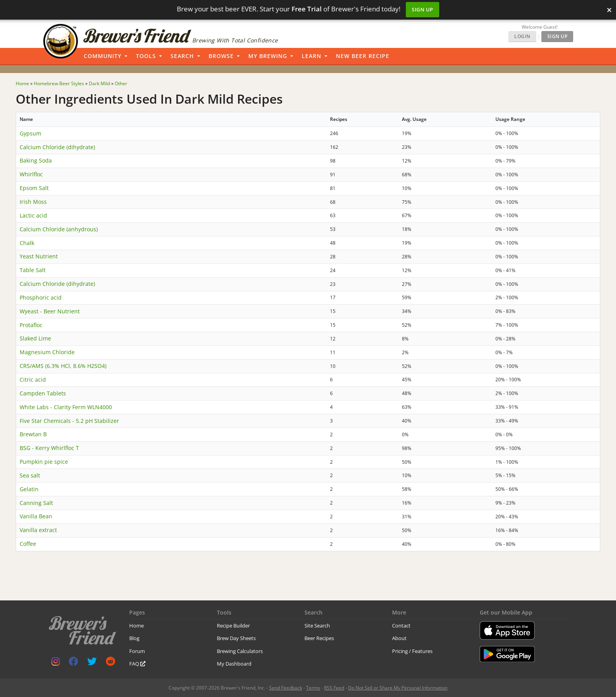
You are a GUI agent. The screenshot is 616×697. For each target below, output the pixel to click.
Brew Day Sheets (236, 638)
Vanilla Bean (36, 516)
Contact (401, 626)
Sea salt (30, 475)
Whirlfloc (31, 174)
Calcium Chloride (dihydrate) (57, 147)
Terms (313, 688)
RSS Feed (334, 688)
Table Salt (33, 270)
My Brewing (268, 56)
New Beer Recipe (363, 56)
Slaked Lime (35, 338)
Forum (137, 651)
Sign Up (423, 9)
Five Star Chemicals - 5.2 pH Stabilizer (69, 421)
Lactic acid (33, 215)
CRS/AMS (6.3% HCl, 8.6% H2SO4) (63, 366)
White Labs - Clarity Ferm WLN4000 (66, 407)
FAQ (137, 664)
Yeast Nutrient (39, 256)
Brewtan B (33, 434)
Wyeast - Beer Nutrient (50, 311)
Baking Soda (36, 160)
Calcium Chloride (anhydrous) (59, 229)
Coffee (28, 544)
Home (137, 626)
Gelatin (29, 489)
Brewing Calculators (240, 651)
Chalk (27, 243)
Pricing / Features (412, 651)
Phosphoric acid (41, 297)
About (399, 638)
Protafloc (31, 325)
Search (182, 56)
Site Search (317, 626)
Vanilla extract (38, 530)
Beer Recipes (319, 638)
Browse (221, 56)
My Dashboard (234, 664)
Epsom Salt (34, 188)
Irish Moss (33, 202)
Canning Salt (36, 503)
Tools (146, 56)
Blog (134, 638)
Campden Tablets (43, 393)
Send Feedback (286, 688)
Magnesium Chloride (47, 352)
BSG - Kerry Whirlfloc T (49, 448)
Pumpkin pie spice (44, 462)
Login (522, 36)
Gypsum (30, 133)
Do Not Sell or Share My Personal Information (398, 688)
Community (103, 56)
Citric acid (33, 380)
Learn (312, 56)
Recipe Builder (233, 626)
